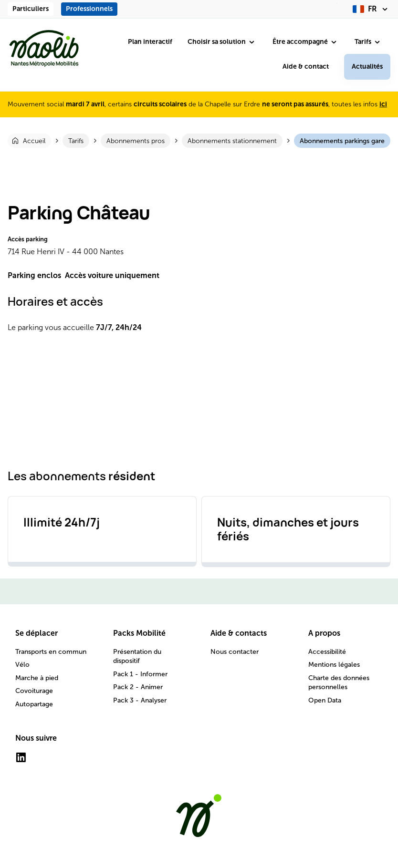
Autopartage (34, 704)
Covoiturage (34, 691)
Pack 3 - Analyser (140, 700)
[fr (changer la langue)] (372, 9)
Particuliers (31, 9)
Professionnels (89, 9)
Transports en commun (51, 652)
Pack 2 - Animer (138, 687)
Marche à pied (37, 678)
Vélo (22, 665)
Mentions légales (334, 665)
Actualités (367, 67)
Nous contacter (235, 652)
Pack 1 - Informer (140, 674)
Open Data (325, 700)
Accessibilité (327, 652)
